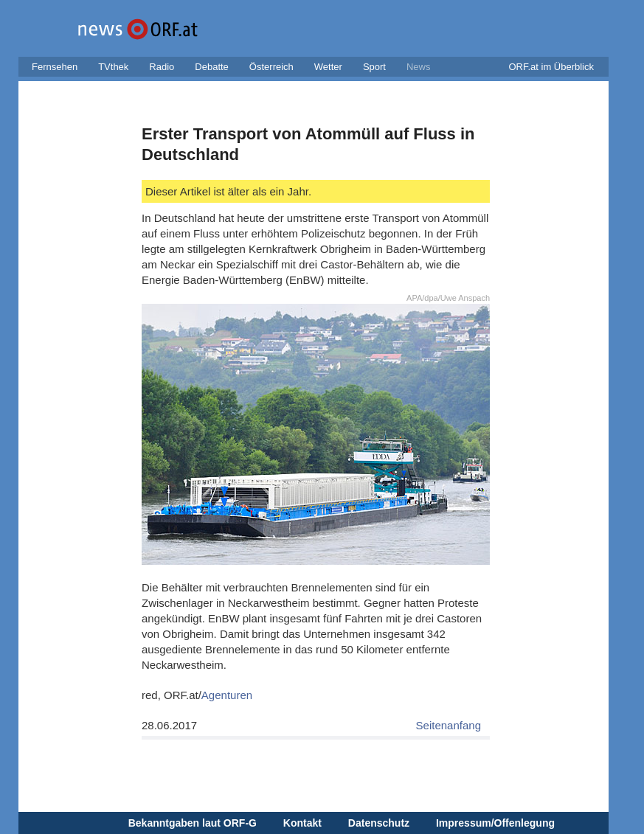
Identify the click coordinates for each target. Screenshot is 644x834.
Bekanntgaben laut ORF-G (193, 823)
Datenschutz (379, 823)
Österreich (271, 67)
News (419, 67)
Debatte (212, 67)
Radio (162, 67)
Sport (374, 67)
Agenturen (227, 695)
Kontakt (302, 823)
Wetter (328, 67)
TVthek (113, 67)
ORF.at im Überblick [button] (551, 67)
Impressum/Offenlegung (495, 823)
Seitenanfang (449, 725)
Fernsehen (55, 67)
